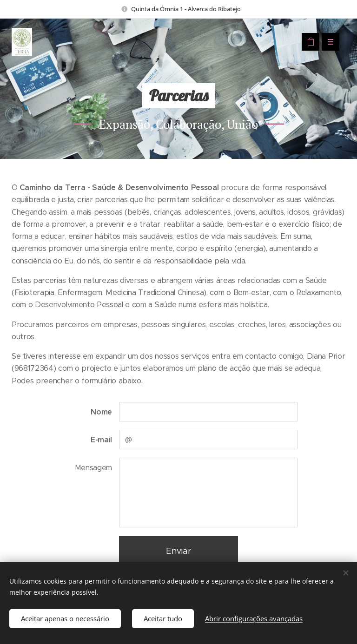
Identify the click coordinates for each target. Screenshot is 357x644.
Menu (327, 42)
